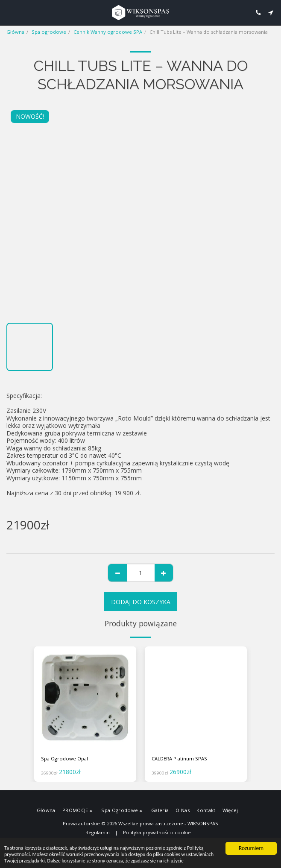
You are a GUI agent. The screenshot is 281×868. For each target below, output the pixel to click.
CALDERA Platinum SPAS (179, 758)
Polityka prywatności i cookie (157, 832)
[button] (9, 12)
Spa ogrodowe (49, 32)
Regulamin (98, 832)
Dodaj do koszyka (141, 602)
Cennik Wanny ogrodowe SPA (108, 32)
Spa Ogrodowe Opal (64, 758)
